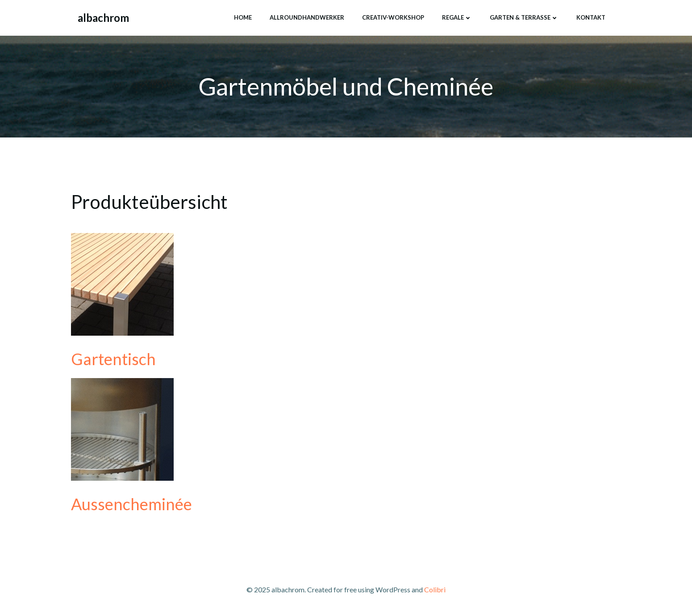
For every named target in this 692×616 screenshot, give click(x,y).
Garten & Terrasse (524, 17)
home (243, 17)
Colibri (435, 589)
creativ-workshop (393, 17)
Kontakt (591, 17)
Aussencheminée (131, 504)
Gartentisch (113, 359)
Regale (457, 17)
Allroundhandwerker (307, 17)
